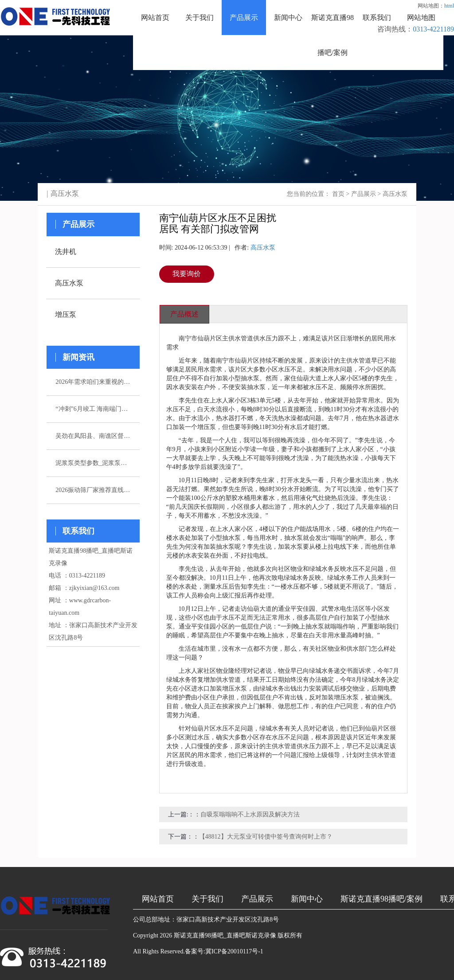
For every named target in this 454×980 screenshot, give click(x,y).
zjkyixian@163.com (94, 588)
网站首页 (155, 18)
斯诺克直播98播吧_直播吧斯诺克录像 (225, 935)
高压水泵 (395, 194)
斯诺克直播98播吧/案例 (333, 35)
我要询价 (187, 274)
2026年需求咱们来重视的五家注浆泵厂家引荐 (93, 382)
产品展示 (244, 18)
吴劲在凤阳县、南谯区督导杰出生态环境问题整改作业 (93, 436)
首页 (338, 194)
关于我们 (200, 18)
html (449, 6)
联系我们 (377, 18)
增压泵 (66, 314)
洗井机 (66, 252)
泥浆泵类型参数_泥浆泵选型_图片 (93, 463)
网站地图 (421, 18)
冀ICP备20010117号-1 (234, 951)
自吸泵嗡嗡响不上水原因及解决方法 (250, 814)
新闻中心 (288, 18)
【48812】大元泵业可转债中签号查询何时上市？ (266, 837)
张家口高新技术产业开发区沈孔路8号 (228, 919)
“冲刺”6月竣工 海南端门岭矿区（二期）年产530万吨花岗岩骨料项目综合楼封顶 (93, 409)
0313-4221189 (433, 29)
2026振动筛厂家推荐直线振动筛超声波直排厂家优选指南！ (93, 490)
